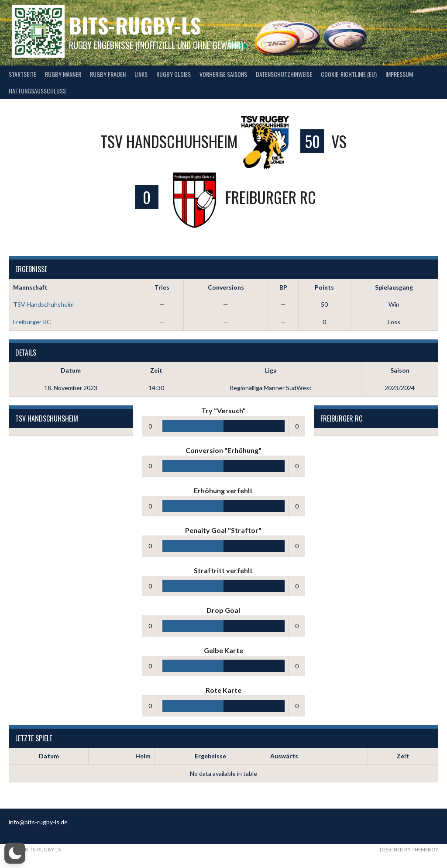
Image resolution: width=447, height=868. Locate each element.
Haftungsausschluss (37, 91)
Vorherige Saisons (223, 74)
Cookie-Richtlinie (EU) (349, 74)
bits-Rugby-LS (135, 25)
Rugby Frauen (108, 74)
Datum (49, 756)
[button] (15, 853)
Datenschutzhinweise (284, 74)
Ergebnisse (210, 756)
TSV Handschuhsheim (43, 304)
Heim (143, 756)
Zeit (403, 756)
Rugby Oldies (174, 74)
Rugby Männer (63, 74)
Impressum (399, 74)
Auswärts (284, 756)
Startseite (22, 74)
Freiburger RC (32, 322)
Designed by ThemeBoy (409, 849)
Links (141, 74)
